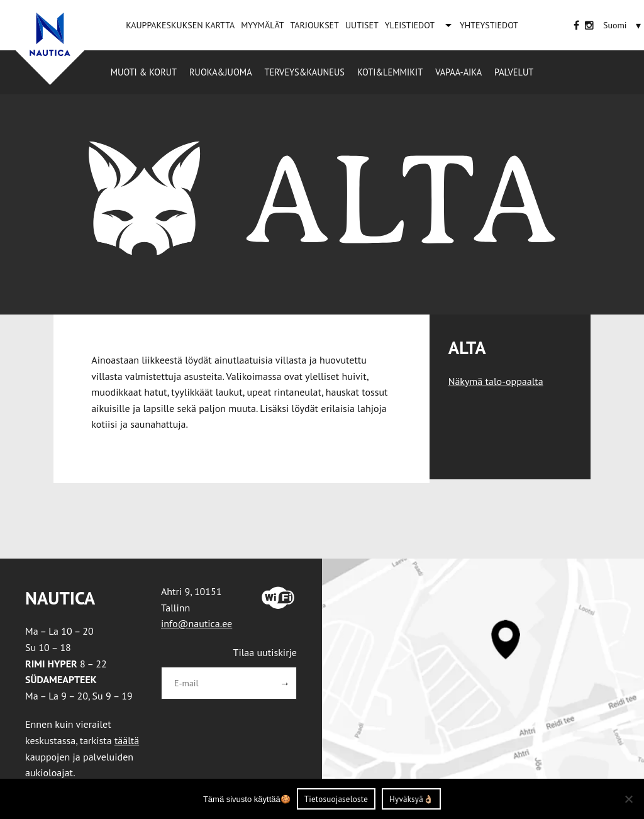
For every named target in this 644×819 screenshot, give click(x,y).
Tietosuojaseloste (336, 799)
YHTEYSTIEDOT (489, 25)
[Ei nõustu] (628, 799)
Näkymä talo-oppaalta (496, 381)
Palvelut (514, 72)
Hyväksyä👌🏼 (411, 799)
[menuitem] (615, 25)
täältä (127, 740)
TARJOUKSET (314, 25)
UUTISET (362, 25)
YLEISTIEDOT (410, 25)
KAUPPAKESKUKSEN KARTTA (180, 25)
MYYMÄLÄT (262, 25)
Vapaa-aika (458, 72)
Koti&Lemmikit (390, 72)
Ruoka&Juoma (220, 72)
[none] (624, 25)
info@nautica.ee (197, 623)
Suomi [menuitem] (615, 25)
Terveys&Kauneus (305, 72)
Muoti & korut (144, 72)
